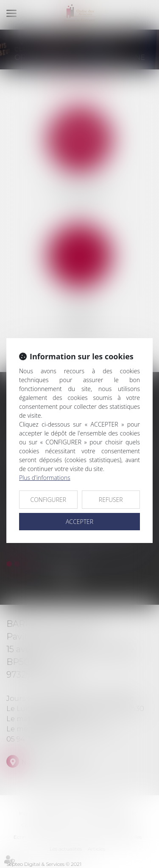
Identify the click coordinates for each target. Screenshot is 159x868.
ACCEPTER (79, 522)
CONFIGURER (48, 500)
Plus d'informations (45, 478)
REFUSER (111, 500)
